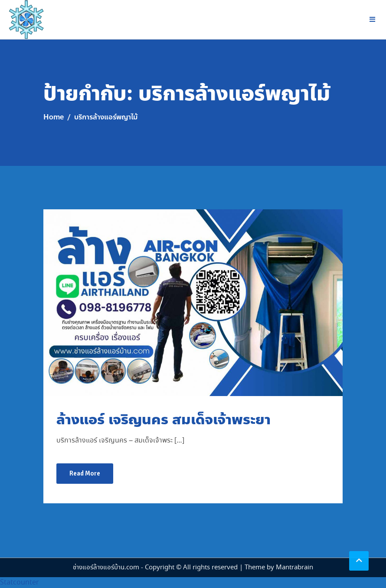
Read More (85, 473)
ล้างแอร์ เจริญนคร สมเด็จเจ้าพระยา (164, 420)
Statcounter (20, 583)
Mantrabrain (294, 568)
